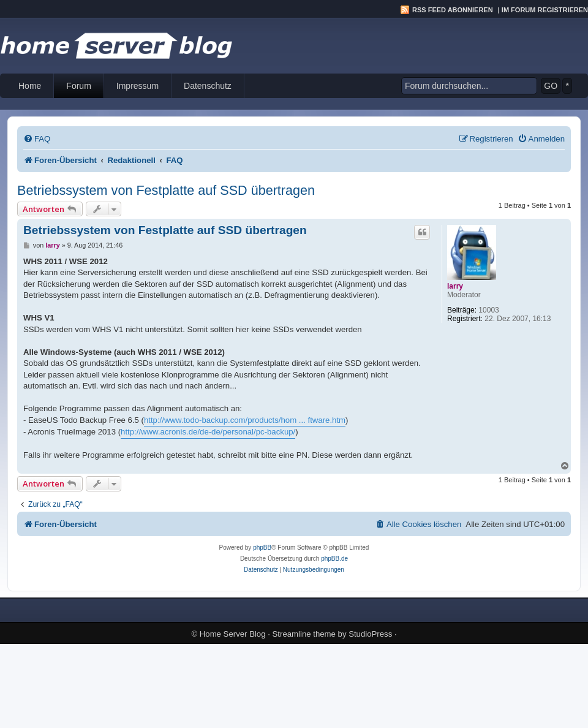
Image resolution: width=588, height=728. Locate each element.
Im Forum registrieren (545, 10)
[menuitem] (37, 139)
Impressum (138, 86)
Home (30, 86)
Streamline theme (304, 634)
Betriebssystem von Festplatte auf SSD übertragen (166, 190)
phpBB (262, 548)
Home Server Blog (233, 634)
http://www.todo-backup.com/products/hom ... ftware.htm (245, 420)
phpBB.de (334, 559)
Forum (78, 86)
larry (455, 286)
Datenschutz (208, 86)
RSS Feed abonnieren (453, 10)
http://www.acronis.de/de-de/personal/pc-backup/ (208, 432)
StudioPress (370, 634)
